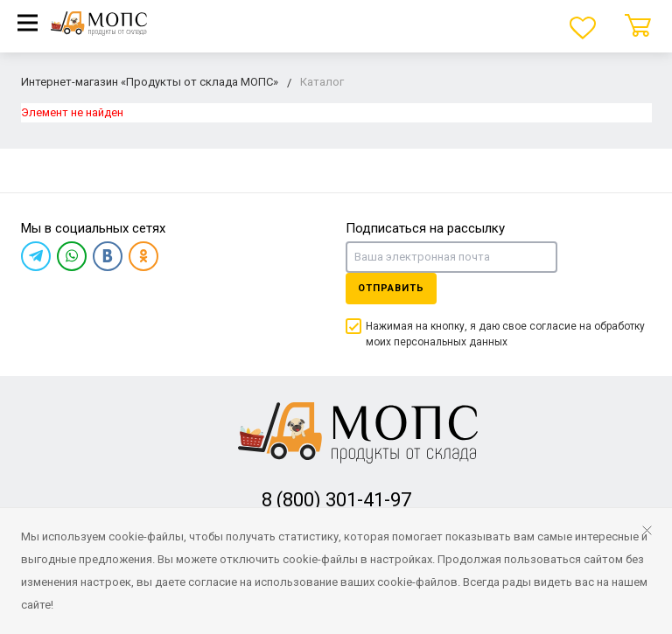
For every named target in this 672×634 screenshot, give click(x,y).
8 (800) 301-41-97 (336, 500)
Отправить (391, 288)
